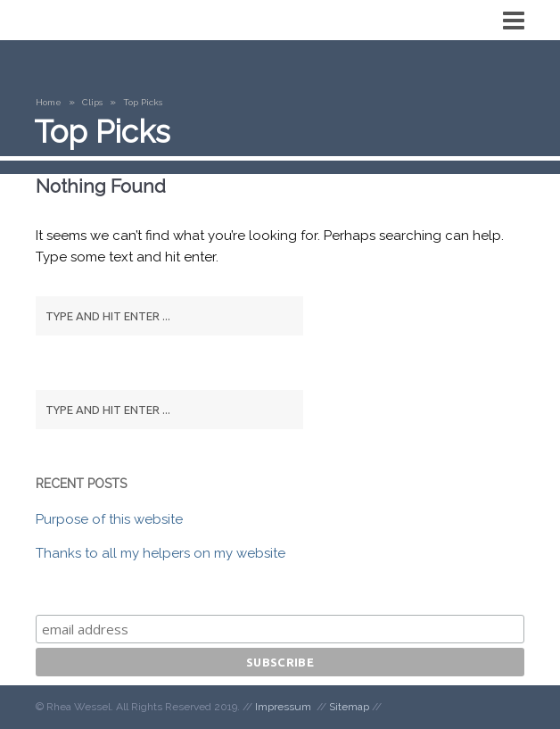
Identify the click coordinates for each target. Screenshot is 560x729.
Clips (92, 102)
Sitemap (349, 707)
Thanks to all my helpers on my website (161, 553)
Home (49, 102)
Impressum (283, 707)
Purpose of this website (109, 519)
